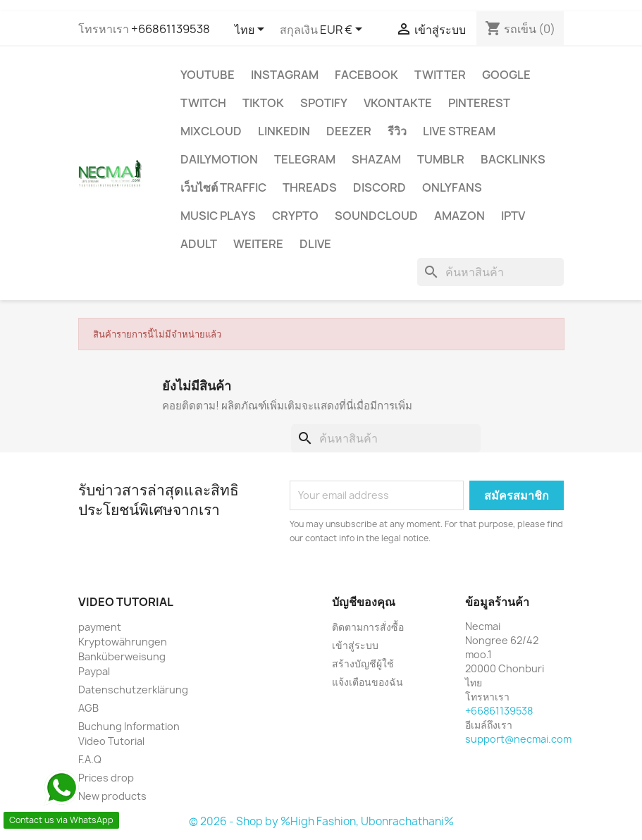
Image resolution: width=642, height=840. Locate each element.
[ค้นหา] (490, 272)
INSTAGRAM (285, 75)
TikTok (263, 103)
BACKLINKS (513, 159)
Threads (310, 187)
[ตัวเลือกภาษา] (252, 30)
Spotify (324, 103)
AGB (88, 708)
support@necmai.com (518, 739)
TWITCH (203, 103)
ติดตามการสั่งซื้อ (368, 627)
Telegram (305, 159)
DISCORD (379, 187)
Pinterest (479, 103)
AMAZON (459, 216)
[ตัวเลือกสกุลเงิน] (344, 30)
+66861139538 (171, 29)
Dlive (315, 244)
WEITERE (258, 244)
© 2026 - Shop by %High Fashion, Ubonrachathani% (321, 821)
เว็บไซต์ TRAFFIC (223, 187)
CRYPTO (295, 216)
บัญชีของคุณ (364, 602)
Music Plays (218, 216)
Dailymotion (219, 159)
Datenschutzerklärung (133, 690)
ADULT (199, 244)
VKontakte (398, 103)
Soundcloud (376, 216)
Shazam (376, 159)
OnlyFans (452, 187)
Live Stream (459, 131)
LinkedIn (284, 131)
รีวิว (397, 131)
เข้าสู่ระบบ (355, 645)
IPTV (513, 216)
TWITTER (440, 75)
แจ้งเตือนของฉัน (368, 682)
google (506, 75)
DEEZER (349, 131)
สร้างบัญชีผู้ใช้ (363, 663)
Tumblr (441, 159)
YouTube (208, 75)
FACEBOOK (366, 75)
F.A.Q (90, 759)
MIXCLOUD (211, 131)
